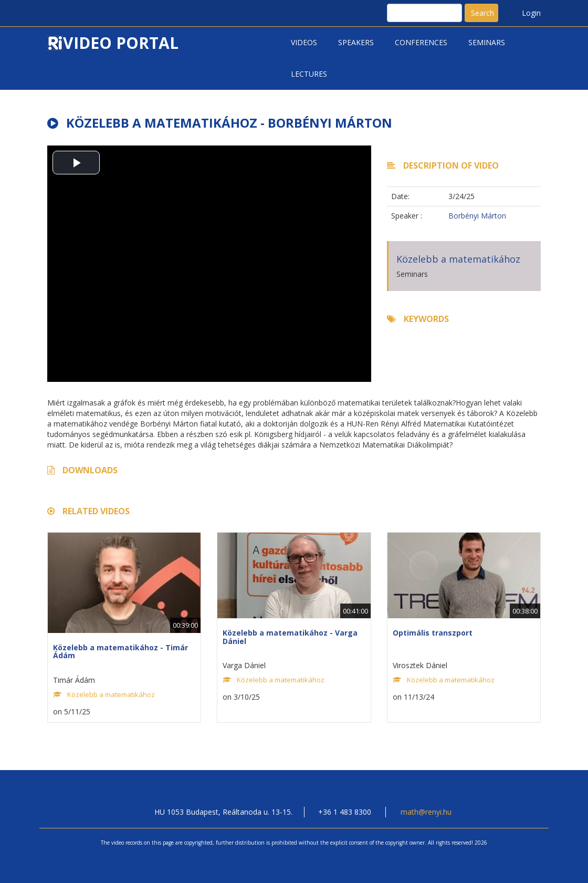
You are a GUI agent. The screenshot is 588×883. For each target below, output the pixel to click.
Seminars (487, 42)
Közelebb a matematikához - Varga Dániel (290, 637)
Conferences (421, 42)
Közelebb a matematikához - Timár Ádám (120, 651)
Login (531, 13)
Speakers (356, 42)
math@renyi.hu (426, 812)
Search (482, 13)
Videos (304, 42)
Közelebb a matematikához (458, 259)
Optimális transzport (433, 633)
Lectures (309, 74)
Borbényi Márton (477, 216)
